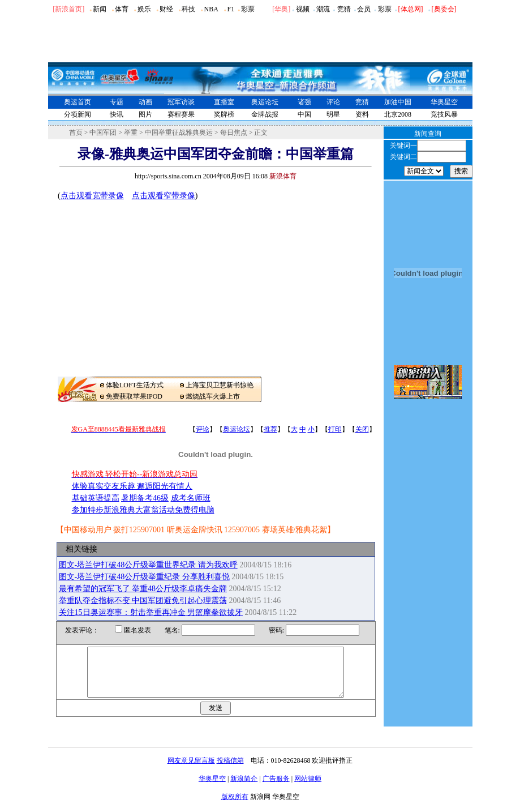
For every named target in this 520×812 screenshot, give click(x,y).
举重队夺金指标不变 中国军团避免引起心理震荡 (143, 601)
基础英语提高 (96, 498)
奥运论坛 (265, 102)
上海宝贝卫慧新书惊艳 (220, 385)
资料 (362, 114)
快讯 (117, 114)
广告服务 (276, 789)
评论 (333, 102)
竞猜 (344, 9)
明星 (333, 114)
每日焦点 (234, 133)
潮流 (323, 9)
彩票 (248, 9)
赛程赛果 (181, 114)
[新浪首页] (68, 9)
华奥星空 (444, 102)
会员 (364, 9)
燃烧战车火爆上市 (213, 396)
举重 (131, 133)
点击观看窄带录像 (164, 196)
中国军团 (103, 133)
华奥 (281, 9)
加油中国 (398, 102)
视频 (303, 9)
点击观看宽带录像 (92, 196)
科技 (188, 9)
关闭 (362, 429)
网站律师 (308, 789)
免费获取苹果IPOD (134, 396)
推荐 (270, 429)
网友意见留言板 (191, 771)
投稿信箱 (230, 771)
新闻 (100, 9)
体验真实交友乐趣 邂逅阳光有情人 (132, 486)
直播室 (224, 102)
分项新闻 (78, 114)
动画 (145, 102)
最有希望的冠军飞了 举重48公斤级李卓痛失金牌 (143, 589)
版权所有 (235, 807)
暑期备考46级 (145, 498)
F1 (231, 9)
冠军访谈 (181, 102)
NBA (211, 9)
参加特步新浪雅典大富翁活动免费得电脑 (143, 510)
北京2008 (398, 114)
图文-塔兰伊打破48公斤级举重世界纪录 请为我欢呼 (148, 565)
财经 (166, 9)
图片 (145, 114)
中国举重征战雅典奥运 (179, 133)
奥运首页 (78, 102)
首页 (76, 133)
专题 (117, 102)
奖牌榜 (224, 114)
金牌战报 (265, 114)
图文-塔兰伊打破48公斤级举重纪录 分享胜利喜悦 (144, 577)
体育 (122, 9)
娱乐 (144, 9)
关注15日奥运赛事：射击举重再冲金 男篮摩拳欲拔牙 (151, 612)
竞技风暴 (444, 114)
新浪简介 (244, 789)
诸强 (304, 102)
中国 (304, 114)
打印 (335, 429)
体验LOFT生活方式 (135, 385)
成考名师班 (191, 498)
